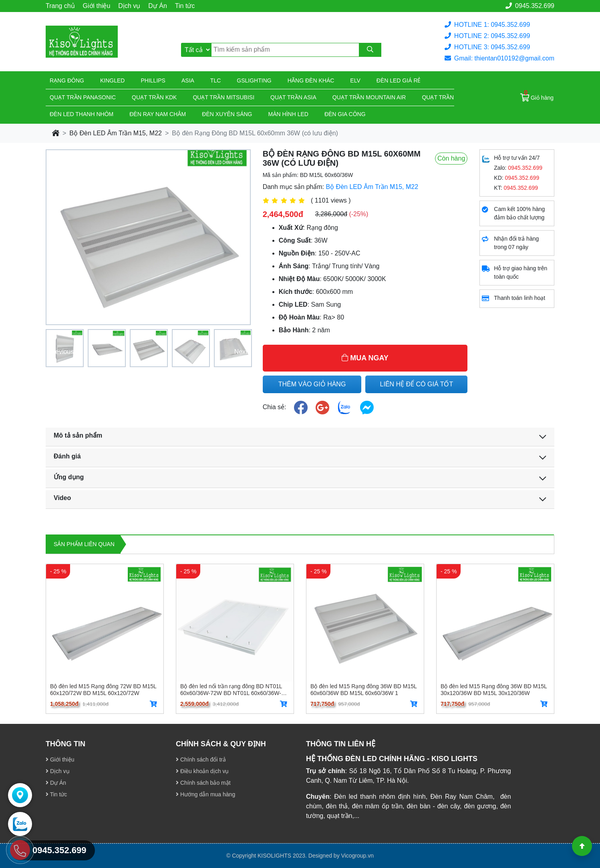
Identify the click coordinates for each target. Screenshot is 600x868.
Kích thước (296, 292)
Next (241, 352)
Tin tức (185, 6)
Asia (188, 80)
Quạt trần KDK (154, 97)
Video (62, 498)
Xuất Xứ (291, 228)
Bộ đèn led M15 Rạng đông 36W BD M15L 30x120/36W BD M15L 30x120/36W (494, 689)
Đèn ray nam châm (158, 114)
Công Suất (295, 240)
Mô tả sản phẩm (78, 435)
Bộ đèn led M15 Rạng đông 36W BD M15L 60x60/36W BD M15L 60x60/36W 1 (363, 689)
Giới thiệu (97, 6)
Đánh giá (67, 456)
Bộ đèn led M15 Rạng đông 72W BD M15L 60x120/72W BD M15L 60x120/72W (103, 689)
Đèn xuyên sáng (227, 114)
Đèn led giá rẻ (399, 80)
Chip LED (293, 304)
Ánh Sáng (294, 266)
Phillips (153, 80)
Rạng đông (67, 80)
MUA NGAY (365, 358)
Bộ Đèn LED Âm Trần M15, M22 (116, 133)
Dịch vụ (129, 6)
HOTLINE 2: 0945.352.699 (487, 36)
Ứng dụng (69, 477)
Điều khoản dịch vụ (202, 771)
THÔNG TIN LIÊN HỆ (341, 744)
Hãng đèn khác (311, 80)
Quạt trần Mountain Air (369, 97)
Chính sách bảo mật (203, 783)
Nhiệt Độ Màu (299, 279)
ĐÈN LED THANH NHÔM (82, 114)
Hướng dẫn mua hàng (205, 794)
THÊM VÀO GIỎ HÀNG (312, 384)
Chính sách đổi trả (201, 759)
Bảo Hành (294, 330)
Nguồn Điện (297, 253)
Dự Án (158, 6)
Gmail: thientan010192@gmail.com (499, 58)
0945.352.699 (530, 6)
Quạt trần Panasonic (83, 97)
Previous (61, 352)
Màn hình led (288, 114)
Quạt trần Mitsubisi (223, 97)
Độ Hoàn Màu (299, 317)
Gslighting (254, 80)
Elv (355, 80)
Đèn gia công (345, 114)
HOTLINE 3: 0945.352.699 (487, 47)
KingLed (112, 80)
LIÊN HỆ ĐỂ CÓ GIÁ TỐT (417, 384)
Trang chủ (60, 6)
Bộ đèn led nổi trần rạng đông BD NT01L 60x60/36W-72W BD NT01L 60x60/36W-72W (231, 689)
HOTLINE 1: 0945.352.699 (487, 25)
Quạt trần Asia (293, 97)
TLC (215, 80)
